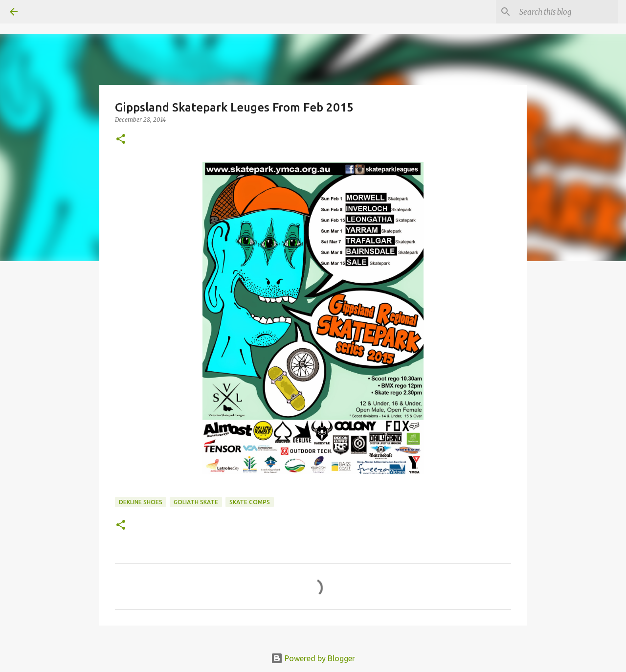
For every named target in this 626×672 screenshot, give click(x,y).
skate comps (250, 502)
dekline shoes (141, 502)
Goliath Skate (196, 502)
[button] (121, 140)
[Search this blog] (567, 12)
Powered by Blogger (313, 658)
